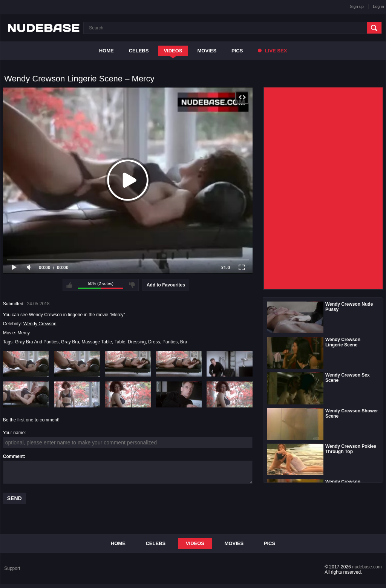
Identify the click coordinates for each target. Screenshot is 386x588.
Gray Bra (70, 342)
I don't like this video (132, 285)
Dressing (137, 342)
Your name (14, 433)
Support (12, 568)
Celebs (139, 51)
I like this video (69, 285)
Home (106, 51)
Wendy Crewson (40, 324)
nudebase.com (367, 567)
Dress (154, 342)
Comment (13, 456)
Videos (173, 51)
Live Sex (272, 51)
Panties (170, 342)
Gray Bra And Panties (37, 342)
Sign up (357, 6)
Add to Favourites (166, 285)
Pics (237, 51)
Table (120, 342)
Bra (184, 342)
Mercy (24, 333)
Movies (207, 51)
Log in (378, 6)
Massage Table (97, 342)
